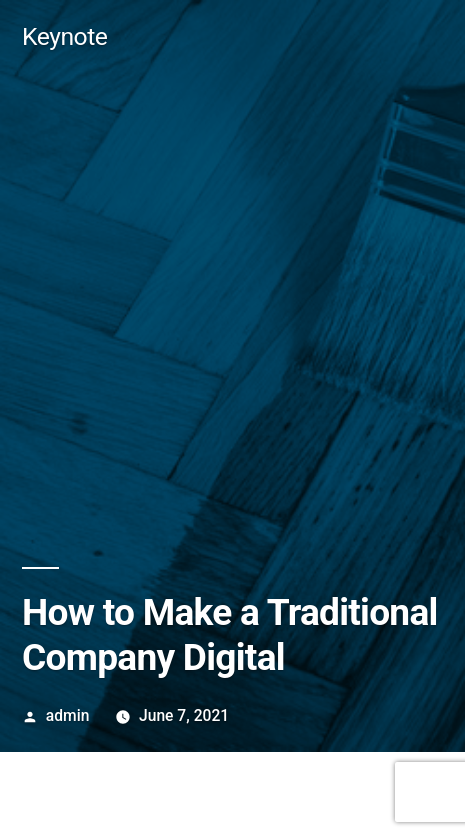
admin (68, 715)
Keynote (64, 36)
